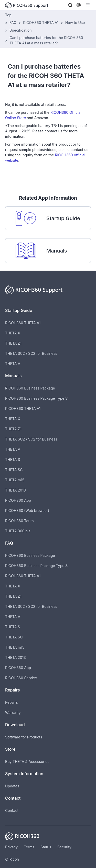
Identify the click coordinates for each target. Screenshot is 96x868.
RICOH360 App (18, 500)
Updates (12, 786)
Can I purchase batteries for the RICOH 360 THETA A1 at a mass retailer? (46, 40)
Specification (20, 30)
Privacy (11, 847)
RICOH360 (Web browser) (27, 511)
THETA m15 (15, 480)
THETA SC (14, 470)
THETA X (13, 333)
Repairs (12, 702)
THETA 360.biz (18, 531)
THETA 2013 (15, 490)
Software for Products (24, 737)
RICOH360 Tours (19, 521)
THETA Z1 (13, 343)
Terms (29, 847)
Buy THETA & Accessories (27, 762)
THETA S (13, 460)
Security (64, 847)
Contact (12, 810)
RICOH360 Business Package (30, 388)
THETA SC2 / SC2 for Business (31, 353)
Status (46, 847)
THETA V (13, 364)
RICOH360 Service (21, 678)
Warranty (13, 713)
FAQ (13, 23)
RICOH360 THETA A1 (41, 23)
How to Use (75, 23)
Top (8, 15)
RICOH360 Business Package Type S (36, 398)
